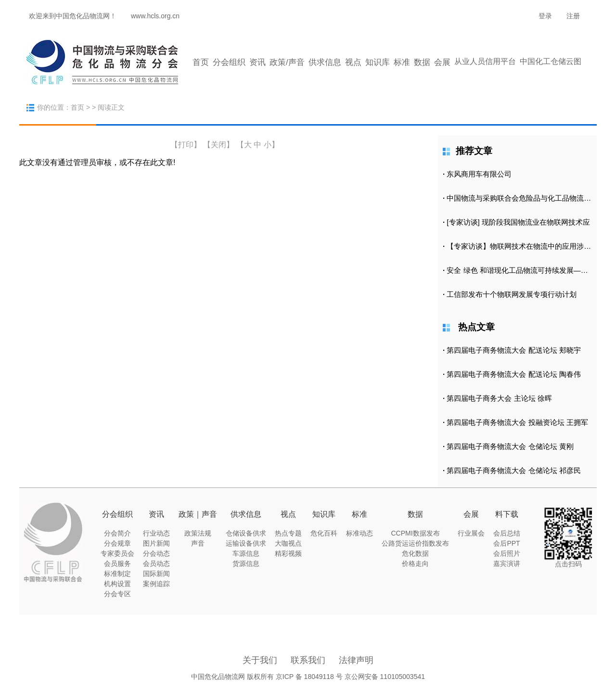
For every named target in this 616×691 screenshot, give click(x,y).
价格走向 (415, 563)
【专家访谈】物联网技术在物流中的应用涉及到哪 (526, 246)
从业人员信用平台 (485, 61)
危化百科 (324, 533)
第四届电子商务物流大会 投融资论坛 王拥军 (517, 422)
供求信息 (325, 62)
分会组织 (229, 62)
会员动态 (156, 563)
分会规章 (117, 543)
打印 (186, 145)
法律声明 (356, 660)
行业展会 (471, 533)
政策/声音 (287, 62)
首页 (201, 62)
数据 (422, 62)
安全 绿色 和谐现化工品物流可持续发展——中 (521, 270)
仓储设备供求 (246, 533)
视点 (353, 62)
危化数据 (415, 553)
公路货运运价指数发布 (415, 543)
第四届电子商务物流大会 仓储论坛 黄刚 (510, 446)
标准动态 (359, 533)
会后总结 (507, 533)
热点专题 (288, 533)
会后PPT (507, 543)
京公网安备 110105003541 (385, 677)
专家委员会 (117, 553)
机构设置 (117, 584)
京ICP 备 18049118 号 (309, 677)
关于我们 (260, 660)
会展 (442, 62)
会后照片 (507, 553)
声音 (198, 543)
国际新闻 (156, 574)
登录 (545, 16)
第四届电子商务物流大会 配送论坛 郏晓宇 (513, 350)
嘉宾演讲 (507, 563)
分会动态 (156, 553)
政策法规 (198, 533)
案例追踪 (156, 584)
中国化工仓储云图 (551, 61)
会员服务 (117, 563)
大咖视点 (288, 543)
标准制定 (117, 574)
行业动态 (156, 533)
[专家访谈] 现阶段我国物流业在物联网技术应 (518, 222)
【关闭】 (218, 145)
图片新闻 (156, 543)
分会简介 (117, 533)
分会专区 (117, 594)
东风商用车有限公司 (479, 174)
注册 (573, 16)
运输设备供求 (246, 543)
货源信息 (246, 563)
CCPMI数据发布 (415, 533)
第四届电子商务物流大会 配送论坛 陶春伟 (513, 374)
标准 (402, 62)
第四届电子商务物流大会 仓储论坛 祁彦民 (513, 470)
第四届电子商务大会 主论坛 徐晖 (499, 398)
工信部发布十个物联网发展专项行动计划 (512, 294)
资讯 (257, 62)
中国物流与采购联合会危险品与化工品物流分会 (522, 198)
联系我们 (308, 660)
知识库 (378, 62)
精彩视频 (288, 553)
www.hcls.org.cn (155, 16)
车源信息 (246, 553)
